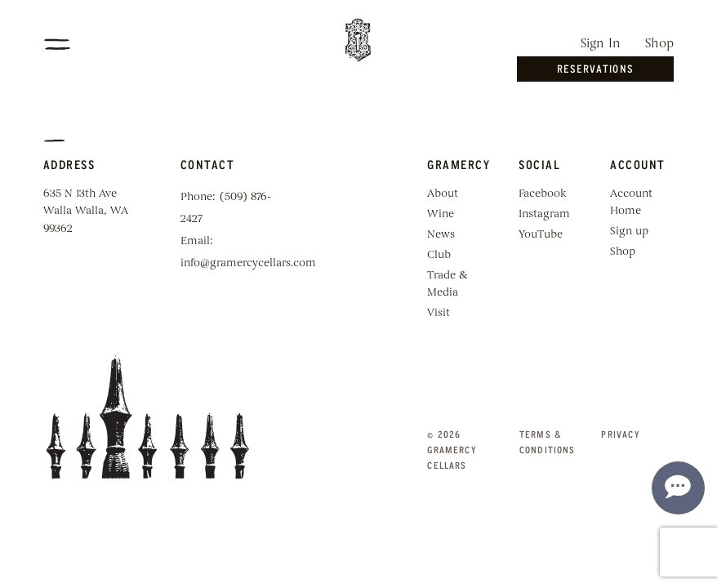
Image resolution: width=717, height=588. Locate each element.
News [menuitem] (441, 235)
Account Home (631, 203)
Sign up (629, 232)
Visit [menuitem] (439, 313)
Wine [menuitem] (441, 214)
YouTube (541, 235)
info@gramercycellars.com (248, 263)
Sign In (601, 45)
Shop (659, 45)
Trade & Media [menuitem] (448, 285)
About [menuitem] (443, 194)
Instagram (544, 214)
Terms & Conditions (548, 442)
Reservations (595, 69)
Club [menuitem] (439, 255)
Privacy (620, 434)
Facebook (542, 194)
